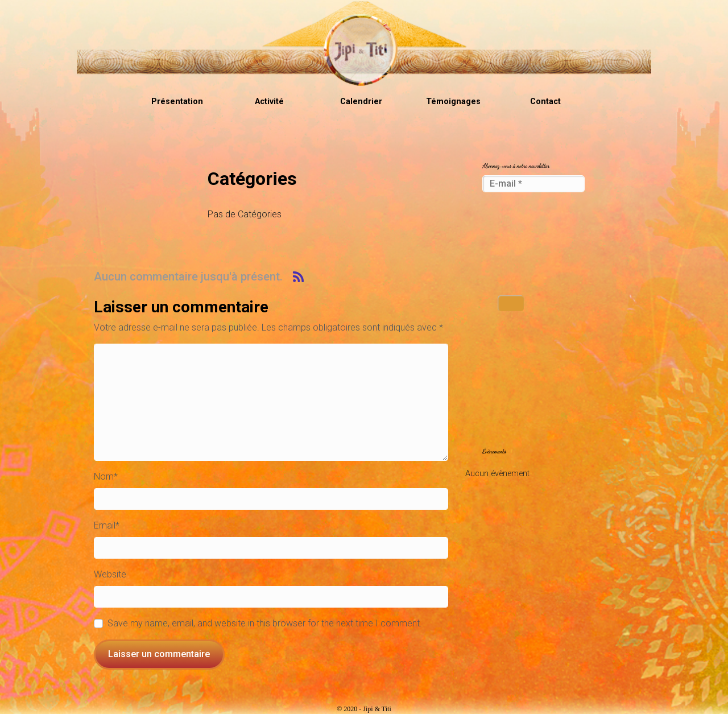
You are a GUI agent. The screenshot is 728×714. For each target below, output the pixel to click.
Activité (269, 102)
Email (107, 525)
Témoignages (453, 102)
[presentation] (529, 245)
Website (110, 574)
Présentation (177, 102)
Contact (545, 102)
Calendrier (361, 102)
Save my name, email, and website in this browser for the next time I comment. (265, 623)
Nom (106, 476)
